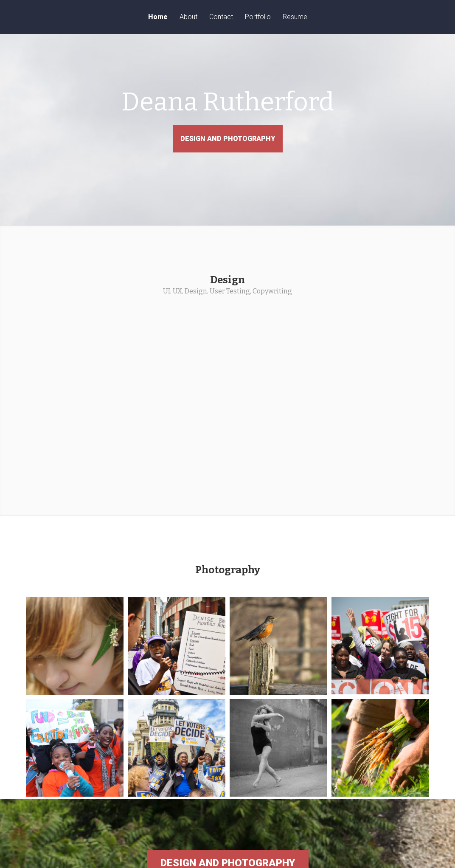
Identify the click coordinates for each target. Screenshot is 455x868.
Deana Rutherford (227, 110)
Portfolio (258, 17)
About (188, 17)
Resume (295, 17)
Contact (221, 17)
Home (158, 17)
